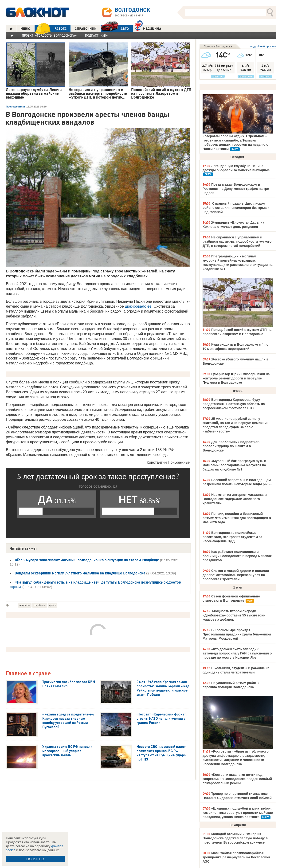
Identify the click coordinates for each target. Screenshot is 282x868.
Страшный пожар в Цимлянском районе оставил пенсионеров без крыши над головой (236, 208)
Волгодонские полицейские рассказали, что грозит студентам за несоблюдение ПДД (232, 537)
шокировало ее (138, 306)
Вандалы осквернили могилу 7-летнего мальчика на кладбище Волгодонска (80, 573)
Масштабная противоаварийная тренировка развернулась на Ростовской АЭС (236, 857)
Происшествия (15, 107)
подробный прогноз (263, 46)
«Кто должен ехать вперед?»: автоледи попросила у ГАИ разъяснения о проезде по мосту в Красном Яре (237, 653)
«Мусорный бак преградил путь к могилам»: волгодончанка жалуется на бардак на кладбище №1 (234, 465)
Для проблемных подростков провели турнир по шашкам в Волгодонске (231, 446)
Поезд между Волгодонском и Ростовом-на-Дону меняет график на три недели (236, 189)
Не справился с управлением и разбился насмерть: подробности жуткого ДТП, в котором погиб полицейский (237, 241)
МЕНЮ (25, 29)
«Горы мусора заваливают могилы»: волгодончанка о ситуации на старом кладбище (87, 560)
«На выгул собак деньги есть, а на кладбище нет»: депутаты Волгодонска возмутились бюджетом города (95, 584)
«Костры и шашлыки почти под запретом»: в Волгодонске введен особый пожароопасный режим (237, 779)
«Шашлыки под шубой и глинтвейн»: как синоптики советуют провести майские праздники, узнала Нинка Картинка (238, 813)
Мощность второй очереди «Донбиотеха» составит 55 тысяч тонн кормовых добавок (234, 615)
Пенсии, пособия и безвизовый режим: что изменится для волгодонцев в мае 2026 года (237, 518)
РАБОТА (51, 29)
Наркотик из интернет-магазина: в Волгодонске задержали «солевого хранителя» (235, 499)
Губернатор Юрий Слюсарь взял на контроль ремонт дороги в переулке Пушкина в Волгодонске (236, 378)
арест (53, 605)
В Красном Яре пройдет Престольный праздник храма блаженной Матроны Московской (237, 634)
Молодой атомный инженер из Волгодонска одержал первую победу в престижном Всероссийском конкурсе (235, 838)
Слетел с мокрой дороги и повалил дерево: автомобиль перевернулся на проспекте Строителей (236, 575)
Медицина (148, 28)
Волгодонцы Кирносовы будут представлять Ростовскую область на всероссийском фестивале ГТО (234, 404)
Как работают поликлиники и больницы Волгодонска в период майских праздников (237, 556)
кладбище (40, 605)
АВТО (115, 29)
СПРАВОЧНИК (86, 29)
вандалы (25, 605)
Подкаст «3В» (96, 35)
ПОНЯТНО (35, 859)
